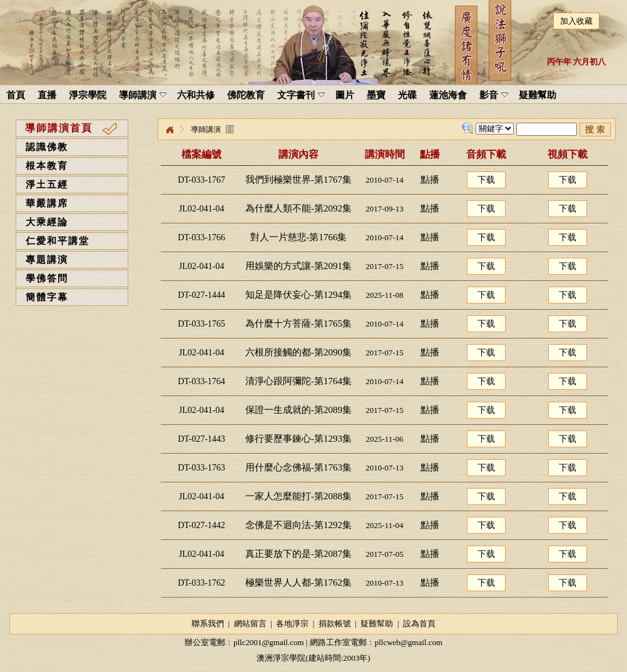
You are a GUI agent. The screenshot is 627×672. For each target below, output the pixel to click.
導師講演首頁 (59, 128)
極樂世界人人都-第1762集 (298, 583)
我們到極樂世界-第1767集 (298, 180)
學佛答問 (47, 278)
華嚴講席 (47, 203)
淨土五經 (47, 185)
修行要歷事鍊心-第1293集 (298, 439)
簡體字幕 (47, 297)
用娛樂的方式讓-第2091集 (298, 266)
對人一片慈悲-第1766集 (299, 237)
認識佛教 (47, 147)
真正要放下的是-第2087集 (298, 554)
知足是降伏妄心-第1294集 (298, 295)
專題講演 (47, 260)
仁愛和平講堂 (58, 241)
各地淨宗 (292, 624)
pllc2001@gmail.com (269, 642)
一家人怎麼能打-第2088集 (298, 496)
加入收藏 (576, 21)
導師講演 (206, 130)
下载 (486, 180)
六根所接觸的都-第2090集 (298, 352)
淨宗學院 (170, 130)
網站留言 (250, 624)
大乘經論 (47, 222)
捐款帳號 (335, 624)
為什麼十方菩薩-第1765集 (298, 323)
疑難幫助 (377, 624)
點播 (430, 180)
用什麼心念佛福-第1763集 (298, 467)
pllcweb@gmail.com (409, 642)
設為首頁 (419, 624)
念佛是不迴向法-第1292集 (298, 525)
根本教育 (47, 166)
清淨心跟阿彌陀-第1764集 (298, 381)
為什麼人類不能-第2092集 (298, 208)
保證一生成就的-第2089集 (298, 410)
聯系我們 (208, 624)
